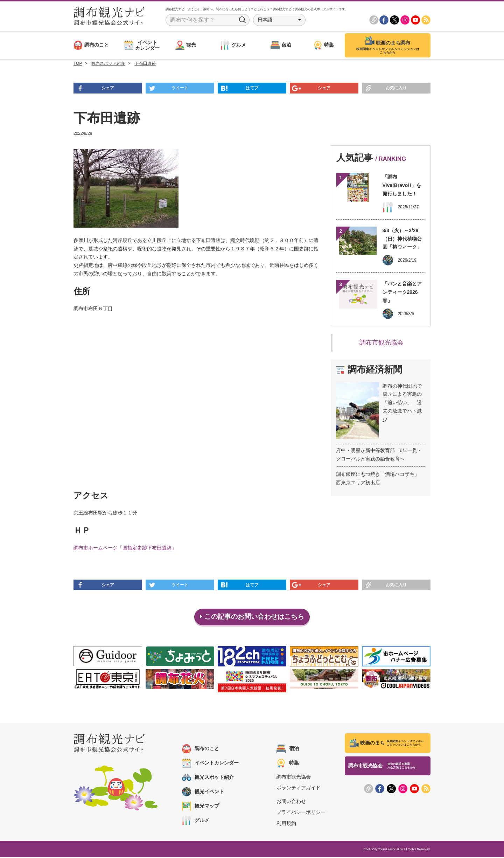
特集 (288, 764)
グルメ (196, 821)
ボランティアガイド (299, 788)
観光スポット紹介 (208, 778)
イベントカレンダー (210, 764)
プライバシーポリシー (301, 813)
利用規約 (286, 824)
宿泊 (288, 749)
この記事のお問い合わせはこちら (252, 617)
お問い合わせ (291, 802)
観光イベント (203, 793)
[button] (279, 20)
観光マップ (201, 807)
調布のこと (201, 749)
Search (243, 20)
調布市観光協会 (381, 342)
